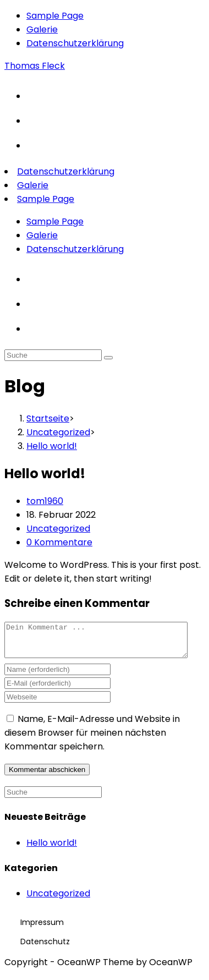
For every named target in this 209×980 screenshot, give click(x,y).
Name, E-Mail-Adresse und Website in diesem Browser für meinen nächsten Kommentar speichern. (92, 739)
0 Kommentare (59, 542)
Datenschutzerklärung (75, 43)
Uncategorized (58, 529)
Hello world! (52, 849)
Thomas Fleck (35, 66)
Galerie (42, 29)
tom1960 (45, 501)
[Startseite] (48, 418)
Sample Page (55, 16)
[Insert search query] (53, 355)
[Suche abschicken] (108, 358)
